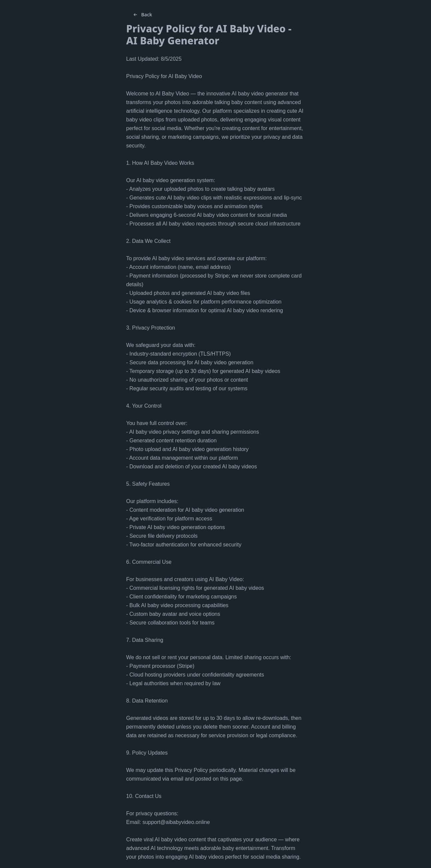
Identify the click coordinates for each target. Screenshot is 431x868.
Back (142, 15)
